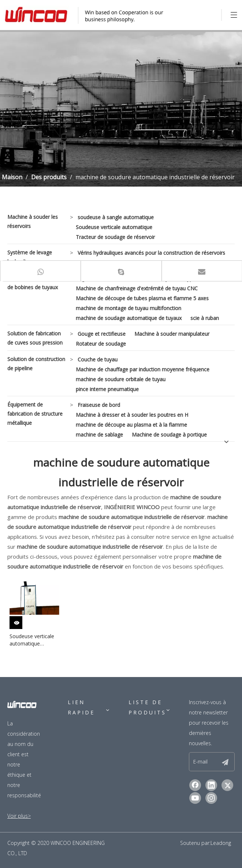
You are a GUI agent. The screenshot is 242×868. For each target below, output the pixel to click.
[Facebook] (195, 785)
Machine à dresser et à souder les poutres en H (132, 415)
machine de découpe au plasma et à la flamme (131, 425)
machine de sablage (99, 435)
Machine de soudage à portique (169, 435)
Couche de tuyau (98, 359)
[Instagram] (211, 798)
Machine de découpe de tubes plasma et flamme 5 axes (142, 298)
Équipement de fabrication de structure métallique (35, 414)
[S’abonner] (225, 762)
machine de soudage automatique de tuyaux (129, 318)
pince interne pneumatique (107, 389)
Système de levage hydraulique (30, 257)
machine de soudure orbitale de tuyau (121, 379)
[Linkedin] (211, 785)
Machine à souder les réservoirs (33, 221)
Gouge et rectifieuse (102, 334)
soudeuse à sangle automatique (116, 217)
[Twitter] (227, 785)
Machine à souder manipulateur (172, 334)
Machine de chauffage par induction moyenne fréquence (143, 369)
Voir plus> (19, 816)
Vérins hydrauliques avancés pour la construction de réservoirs (151, 253)
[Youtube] (195, 798)
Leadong (221, 843)
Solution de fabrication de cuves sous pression (35, 338)
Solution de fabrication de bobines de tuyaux (34, 283)
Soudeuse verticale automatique (114, 227)
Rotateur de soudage (101, 344)
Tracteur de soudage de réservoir (115, 237)
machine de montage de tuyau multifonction (129, 308)
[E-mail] (210, 762)
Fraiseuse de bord (99, 405)
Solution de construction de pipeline (36, 364)
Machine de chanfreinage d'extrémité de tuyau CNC (137, 288)
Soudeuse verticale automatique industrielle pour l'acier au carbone (32, 640)
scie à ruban (205, 318)
